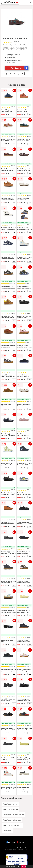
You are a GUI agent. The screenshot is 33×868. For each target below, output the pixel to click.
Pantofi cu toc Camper (10, 804)
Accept (24, 866)
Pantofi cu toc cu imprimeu (12, 820)
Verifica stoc (19, 68)
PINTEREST (21, 842)
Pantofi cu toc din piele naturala (14, 815)
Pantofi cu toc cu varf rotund (12, 825)
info (14, 114)
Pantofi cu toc (8, 831)
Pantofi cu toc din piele (11, 809)
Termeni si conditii (13, 848)
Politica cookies (22, 850)
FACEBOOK (11, 842)
